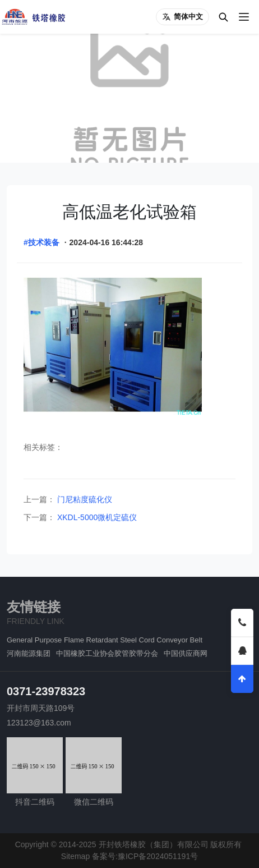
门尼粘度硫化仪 (84, 499)
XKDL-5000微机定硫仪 (96, 517)
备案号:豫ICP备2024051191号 (145, 856)
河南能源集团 (29, 653)
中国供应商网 (186, 653)
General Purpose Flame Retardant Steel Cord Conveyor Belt (105, 640)
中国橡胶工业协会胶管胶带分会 (107, 653)
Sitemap (75, 856)
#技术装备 (41, 242)
